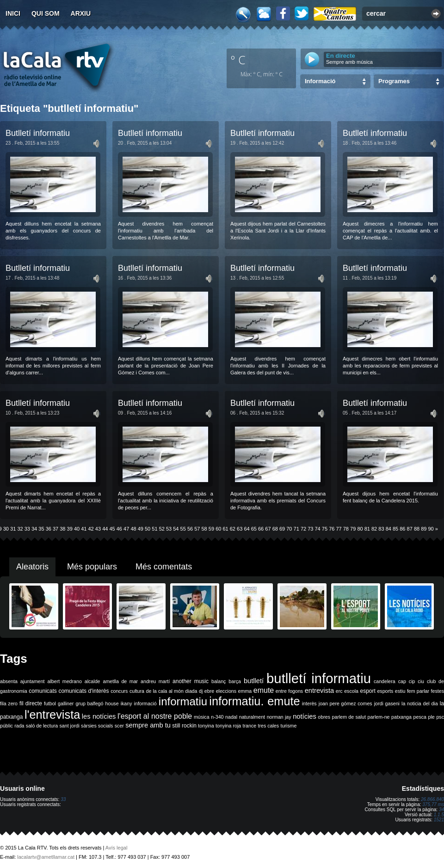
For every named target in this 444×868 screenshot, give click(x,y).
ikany (126, 703)
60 (218, 529)
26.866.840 (432, 799)
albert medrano (65, 681)
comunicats (43, 691)
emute (264, 690)
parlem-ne (379, 717)
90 (431, 529)
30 (6, 529)
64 (247, 529)
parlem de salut (349, 717)
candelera (385, 681)
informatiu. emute (254, 701)
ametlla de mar (120, 681)
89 (424, 529)
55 (183, 529)
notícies (305, 716)
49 (141, 529)
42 (91, 529)
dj (201, 691)
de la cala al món (165, 691)
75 (325, 529)
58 (204, 529)
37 (55, 529)
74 (318, 529)
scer (119, 726)
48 (133, 529)
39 (70, 529)
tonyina (206, 726)
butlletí (254, 681)
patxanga (401, 717)
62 (233, 529)
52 (162, 529)
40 (77, 529)
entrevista (320, 691)
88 (417, 529)
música (202, 717)
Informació (320, 81)
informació (145, 703)
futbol (50, 703)
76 (332, 529)
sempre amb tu (148, 725)
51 (154, 529)
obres (324, 717)
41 (84, 529)
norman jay (279, 717)
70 (289, 529)
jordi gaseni (387, 703)
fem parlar (418, 691)
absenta (9, 681)
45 (112, 529)
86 (402, 529)
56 (190, 529)
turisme (288, 726)
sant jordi (70, 726)
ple (432, 717)
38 (62, 529)
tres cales (268, 726)
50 (148, 529)
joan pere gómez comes (345, 703)
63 (240, 529)
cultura (137, 691)
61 (225, 529)
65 (254, 529)
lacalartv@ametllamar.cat (46, 857)
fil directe (31, 703)
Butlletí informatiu (38, 133)
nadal (231, 717)
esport (367, 691)
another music (191, 681)
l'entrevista (52, 715)
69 (282, 529)
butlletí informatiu (319, 678)
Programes (394, 81)
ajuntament (33, 681)
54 (176, 529)
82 (374, 529)
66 (261, 529)
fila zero (9, 703)
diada (191, 691)
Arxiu (81, 13)
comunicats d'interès (83, 691)
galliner (66, 703)
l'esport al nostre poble (155, 716)
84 (388, 529)
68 (275, 529)
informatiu (183, 701)
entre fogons (289, 691)
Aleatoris (32, 567)
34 (34, 529)
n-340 (217, 717)
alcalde (92, 681)
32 (20, 529)
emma (245, 691)
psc (440, 717)
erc (339, 691)
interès (309, 703)
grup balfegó (89, 703)
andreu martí (155, 681)
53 (169, 529)
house (112, 703)
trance (250, 726)
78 (346, 529)
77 (339, 529)
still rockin (184, 726)
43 (98, 529)
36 (49, 529)
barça (235, 681)
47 (126, 529)
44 (105, 529)
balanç (219, 681)
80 (360, 529)
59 (211, 529)
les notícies (99, 716)
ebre (209, 691)
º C (238, 60)
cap (402, 681)
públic (6, 726)
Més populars (92, 567)
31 (13, 529)
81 (367, 529)
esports (385, 691)
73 (310, 529)
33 (27, 529)
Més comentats (164, 567)
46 (119, 529)
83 (381, 529)
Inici (13, 13)
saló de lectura (42, 726)
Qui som (46, 13)
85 (395, 529)
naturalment (252, 717)
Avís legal (117, 848)
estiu (400, 691)
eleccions (226, 691)
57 (197, 529)
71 (296, 529)
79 (353, 529)
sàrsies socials (97, 726)
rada (19, 726)
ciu (421, 681)
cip (412, 681)
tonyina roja (228, 726)
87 (410, 529)
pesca (420, 717)
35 (41, 529)
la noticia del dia (420, 703)
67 (268, 529)
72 (303, 529)
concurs (119, 691)
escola (351, 691)
